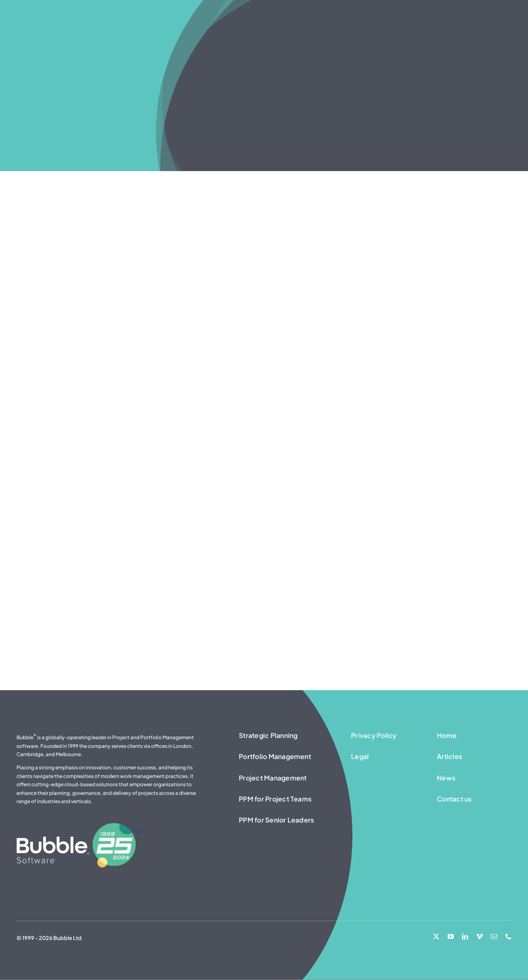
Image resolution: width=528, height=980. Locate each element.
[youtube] (451, 937)
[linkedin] (465, 937)
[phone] (508, 937)
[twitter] (436, 937)
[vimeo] (480, 937)
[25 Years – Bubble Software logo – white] (78, 826)
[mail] (494, 937)
